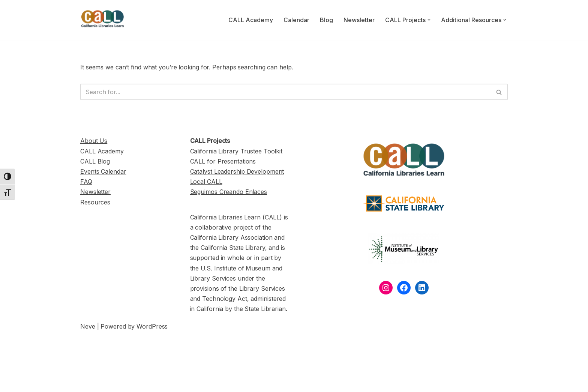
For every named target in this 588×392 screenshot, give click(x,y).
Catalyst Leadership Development (237, 171)
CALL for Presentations (223, 161)
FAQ (86, 182)
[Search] (286, 92)
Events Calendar (103, 171)
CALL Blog (95, 161)
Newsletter (359, 20)
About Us (94, 141)
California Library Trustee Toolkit (236, 151)
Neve (88, 326)
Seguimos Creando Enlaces (229, 192)
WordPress (152, 326)
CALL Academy (251, 20)
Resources (95, 202)
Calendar (296, 20)
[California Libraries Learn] (103, 20)
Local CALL (206, 182)
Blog (326, 20)
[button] (429, 20)
